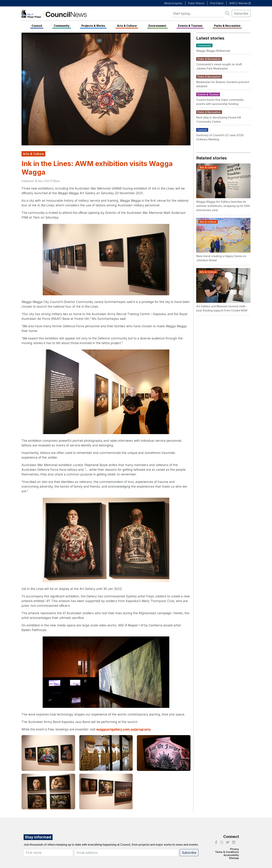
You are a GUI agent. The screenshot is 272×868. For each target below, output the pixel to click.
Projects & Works (93, 26)
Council (37, 26)
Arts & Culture (127, 26)
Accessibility (231, 855)
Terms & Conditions (227, 852)
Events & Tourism (190, 26)
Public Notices (196, 3)
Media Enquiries (173, 3)
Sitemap (234, 858)
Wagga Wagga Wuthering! (213, 51)
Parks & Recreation (227, 26)
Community (62, 26)
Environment (157, 26)
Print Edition (217, 3)
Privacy (234, 849)
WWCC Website (240, 3)
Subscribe (241, 13)
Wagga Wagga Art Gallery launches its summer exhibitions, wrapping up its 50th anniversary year (223, 206)
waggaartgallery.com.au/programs (124, 729)
